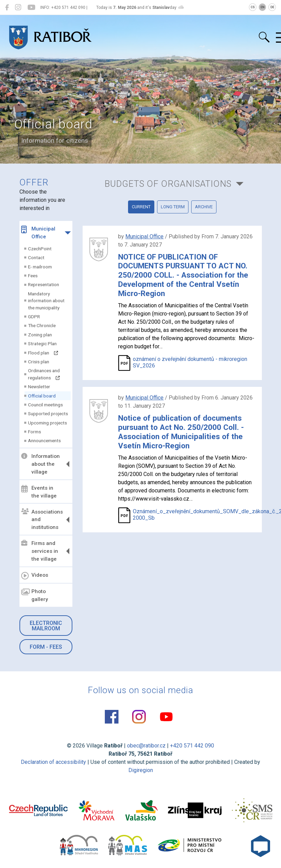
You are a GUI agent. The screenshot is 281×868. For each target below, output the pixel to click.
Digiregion (141, 770)
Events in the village (39, 492)
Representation (44, 284)
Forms (34, 432)
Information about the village (40, 464)
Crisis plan (39, 362)
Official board (42, 396)
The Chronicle (42, 325)
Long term (173, 207)
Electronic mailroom (46, 626)
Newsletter (39, 387)
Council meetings (45, 405)
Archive (204, 207)
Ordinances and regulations (44, 374)
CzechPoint (40, 249)
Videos (35, 576)
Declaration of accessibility (53, 762)
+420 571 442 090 (192, 746)
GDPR (34, 317)
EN (263, 7)
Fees (33, 276)
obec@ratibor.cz (146, 746)
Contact (36, 257)
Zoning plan (40, 335)
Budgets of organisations (168, 184)
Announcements (44, 440)
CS (253, 7)
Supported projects (48, 414)
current (141, 207)
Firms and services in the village (40, 551)
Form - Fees (46, 647)
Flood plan (43, 353)
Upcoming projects (47, 423)
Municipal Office (38, 233)
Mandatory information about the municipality (46, 301)
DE (272, 7)
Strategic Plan (42, 344)
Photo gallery (34, 595)
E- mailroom (40, 267)
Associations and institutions (42, 519)
